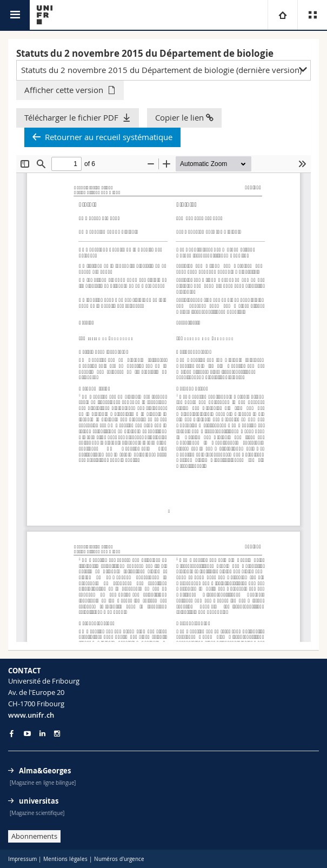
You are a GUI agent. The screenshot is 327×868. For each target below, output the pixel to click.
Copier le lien (184, 117)
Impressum (22, 859)
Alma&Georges (45, 771)
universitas (39, 801)
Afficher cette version (64, 90)
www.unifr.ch (31, 715)
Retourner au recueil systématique (109, 137)
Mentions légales (65, 859)
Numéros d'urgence (119, 859)
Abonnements (34, 836)
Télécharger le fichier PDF (71, 117)
